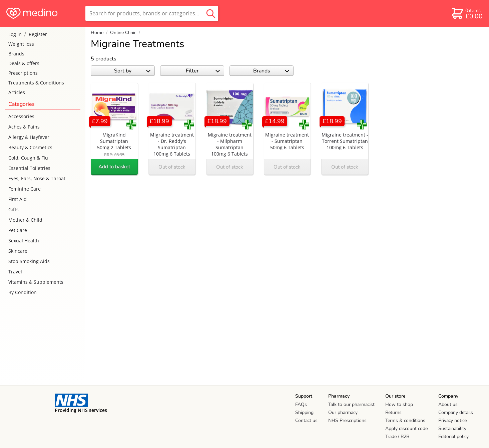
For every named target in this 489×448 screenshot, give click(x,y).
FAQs (301, 404)
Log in (15, 34)
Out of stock (172, 167)
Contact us (306, 420)
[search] (152, 13)
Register (38, 34)
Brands (16, 54)
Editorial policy (453, 436)
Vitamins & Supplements (36, 282)
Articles (17, 92)
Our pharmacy (343, 412)
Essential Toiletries (29, 168)
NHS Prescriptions (347, 420)
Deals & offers (24, 63)
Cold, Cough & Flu (28, 158)
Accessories (21, 116)
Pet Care (18, 230)
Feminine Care (25, 189)
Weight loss (21, 44)
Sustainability (452, 428)
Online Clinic (123, 33)
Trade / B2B (397, 436)
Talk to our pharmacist (351, 404)
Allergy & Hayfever (29, 137)
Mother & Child (25, 220)
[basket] (467, 13)
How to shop (399, 404)
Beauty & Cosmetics (30, 147)
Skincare (18, 251)
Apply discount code (406, 428)
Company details (456, 412)
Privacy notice (452, 420)
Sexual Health (24, 241)
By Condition (23, 292)
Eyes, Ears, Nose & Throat (37, 178)
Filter (203, 71)
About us (448, 404)
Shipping (304, 412)
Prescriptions (23, 73)
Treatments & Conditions (36, 83)
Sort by (132, 71)
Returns (393, 412)
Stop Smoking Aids (29, 261)
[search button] (211, 13)
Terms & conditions (405, 420)
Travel (15, 272)
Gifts (14, 209)
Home (97, 33)
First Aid (18, 199)
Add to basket (114, 167)
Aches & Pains (24, 127)
